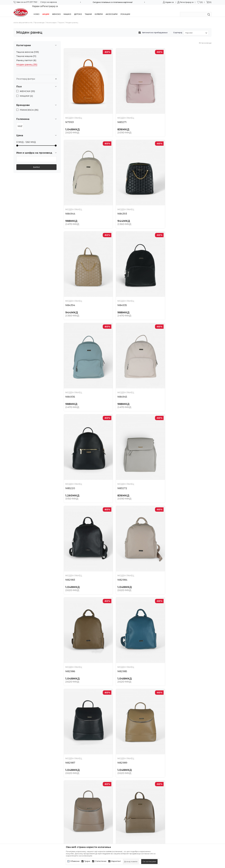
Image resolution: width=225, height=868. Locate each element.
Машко (67, 10)
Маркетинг (116, 861)
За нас (67, 778)
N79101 (70, 116)
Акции (46, 10)
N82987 (171, 469)
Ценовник (69, 803)
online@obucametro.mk (26, 801)
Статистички (101, 861)
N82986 (70, 469)
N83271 (120, 116)
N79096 (171, 734)
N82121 (120, 646)
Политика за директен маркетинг (132, 793)
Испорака (119, 813)
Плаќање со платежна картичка (131, 808)
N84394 (120, 204)
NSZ (20, 122)
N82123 (70, 646)
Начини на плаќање (125, 803)
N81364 (120, 734)
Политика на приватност (127, 783)
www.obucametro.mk (23, 19)
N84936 (70, 292)
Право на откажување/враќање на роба (136, 836)
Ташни (88, 10)
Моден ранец (27, 61)
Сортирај (178, 29)
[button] (37, 83)
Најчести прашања (74, 798)
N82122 (170, 557)
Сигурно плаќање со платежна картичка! (113, 2)
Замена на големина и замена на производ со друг (137, 825)
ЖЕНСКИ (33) (27, 88)
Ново (37, 10)
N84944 (171, 116)
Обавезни (75, 861)
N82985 (120, 469)
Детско (78, 10)
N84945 (120, 292)
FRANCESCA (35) (29, 106)
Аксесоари (112, 10)
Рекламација (121, 819)
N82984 (171, 381)
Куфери (99, 10)
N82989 (70, 557)
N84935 (170, 204)
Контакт (68, 793)
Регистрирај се (187, 2)
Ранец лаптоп (26, 57)
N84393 (70, 204)
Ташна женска (28, 48)
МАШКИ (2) (26, 92)
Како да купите (122, 798)
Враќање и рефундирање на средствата (136, 831)
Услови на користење (126, 778)
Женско (56, 10)
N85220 (171, 292)
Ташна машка (26, 52)
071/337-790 (20, 793)
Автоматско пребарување (155, 29)
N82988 (120, 557)
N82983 (120, 381)
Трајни (87, 861)
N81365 (170, 646)
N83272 (70, 381)
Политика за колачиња (126, 788)
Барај (36, 163)
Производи (39, 19)
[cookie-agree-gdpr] (149, 862)
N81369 (70, 734)
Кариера (68, 783)
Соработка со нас (73, 788)
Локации (125, 10)
